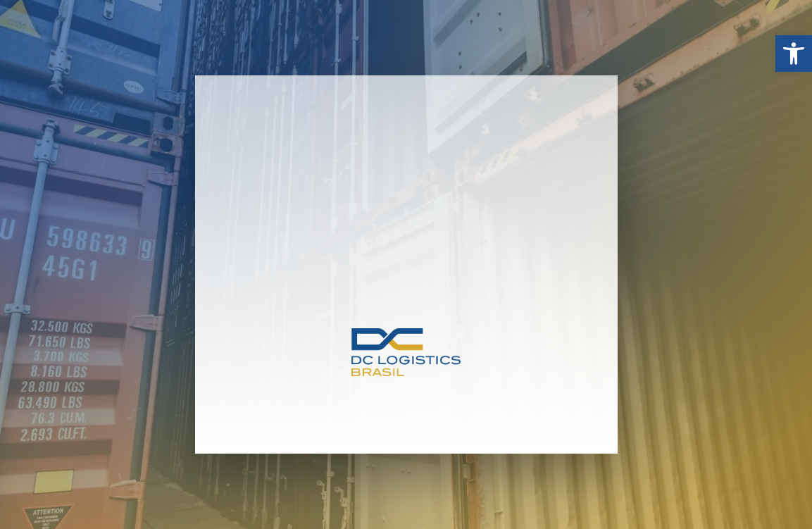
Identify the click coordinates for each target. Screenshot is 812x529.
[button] (794, 54)
